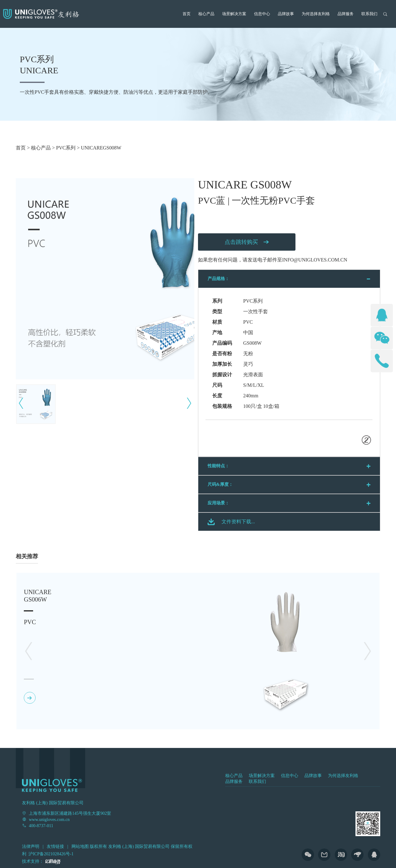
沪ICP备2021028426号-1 (51, 854)
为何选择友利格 (316, 14)
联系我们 (369, 14)
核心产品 (206, 14)
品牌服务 (346, 14)
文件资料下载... (238, 522)
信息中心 (262, 14)
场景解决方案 (234, 14)
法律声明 (31, 846)
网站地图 (80, 846)
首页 (187, 14)
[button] (367, 651)
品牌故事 (286, 14)
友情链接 (55, 846)
